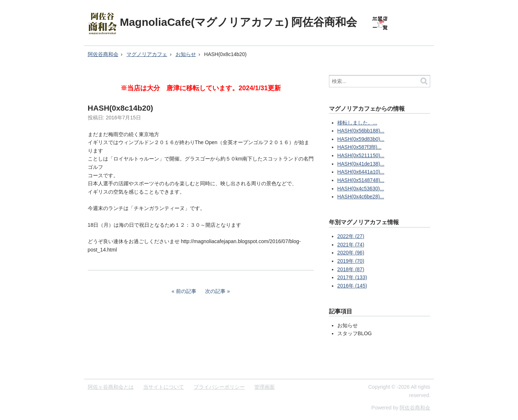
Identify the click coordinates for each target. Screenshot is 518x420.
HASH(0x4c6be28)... (361, 197)
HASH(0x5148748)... (361, 180)
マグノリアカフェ (147, 54)
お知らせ (186, 54)
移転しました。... (357, 123)
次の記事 (215, 291)
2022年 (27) (351, 236)
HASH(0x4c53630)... (361, 189)
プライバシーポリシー (219, 387)
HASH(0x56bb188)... (361, 131)
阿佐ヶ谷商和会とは (111, 387)
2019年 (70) (351, 261)
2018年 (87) (351, 269)
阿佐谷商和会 (103, 54)
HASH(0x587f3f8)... (359, 147)
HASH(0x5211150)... (361, 155)
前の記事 (186, 291)
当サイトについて (164, 387)
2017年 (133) (352, 277)
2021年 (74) (351, 245)
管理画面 (264, 387)
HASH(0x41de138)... (361, 164)
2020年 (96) (351, 253)
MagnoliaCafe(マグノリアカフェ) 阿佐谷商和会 (239, 22)
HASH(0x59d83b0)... (361, 139)
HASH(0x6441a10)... (361, 172)
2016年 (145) (352, 286)
